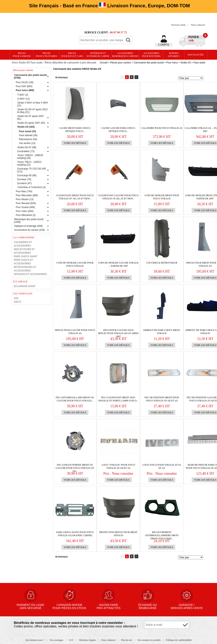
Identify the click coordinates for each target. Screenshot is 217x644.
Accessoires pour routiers (151, 55)
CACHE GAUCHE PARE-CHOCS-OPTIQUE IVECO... (118, 130)
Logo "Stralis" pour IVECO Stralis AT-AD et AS (118, 466)
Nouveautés (196, 55)
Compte (164, 45)
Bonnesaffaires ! (174, 55)
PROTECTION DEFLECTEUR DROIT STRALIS (118, 534)
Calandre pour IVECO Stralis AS (162, 128)
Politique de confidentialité (179, 640)
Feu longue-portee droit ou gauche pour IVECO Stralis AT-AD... (75, 467)
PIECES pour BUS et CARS (72, 55)
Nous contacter (198, 25)
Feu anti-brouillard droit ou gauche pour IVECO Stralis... (75, 399)
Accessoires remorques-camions (125, 55)
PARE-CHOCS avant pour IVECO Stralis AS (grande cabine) (75, 534)
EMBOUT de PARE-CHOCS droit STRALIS (162, 332)
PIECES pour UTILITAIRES (46, 55)
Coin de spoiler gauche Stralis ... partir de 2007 (118, 264)
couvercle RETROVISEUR (162, 263)
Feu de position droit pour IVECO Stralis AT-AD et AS (162, 399)
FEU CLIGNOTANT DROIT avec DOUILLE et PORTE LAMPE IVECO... (118, 399)
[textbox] (102, 40)
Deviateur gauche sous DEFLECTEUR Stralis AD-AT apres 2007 (118, 332)
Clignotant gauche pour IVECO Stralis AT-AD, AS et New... (118, 197)
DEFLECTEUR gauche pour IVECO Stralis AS (75, 332)
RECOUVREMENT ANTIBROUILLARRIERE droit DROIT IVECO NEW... (162, 534)
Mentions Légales (88, 640)
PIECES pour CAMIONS (22, 55)
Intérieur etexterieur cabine (98, 55)
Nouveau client (179, 25)
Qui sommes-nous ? (35, 640)
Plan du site (127, 640)
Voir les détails (75, 143)
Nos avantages (57, 640)
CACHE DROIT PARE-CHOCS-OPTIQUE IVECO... (75, 130)
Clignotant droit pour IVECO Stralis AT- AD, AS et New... (75, 197)
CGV (71, 640)
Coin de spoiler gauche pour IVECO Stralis (75, 264)
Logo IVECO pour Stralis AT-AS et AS (162, 466)
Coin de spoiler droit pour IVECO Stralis (162, 197)
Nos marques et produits (149, 640)
